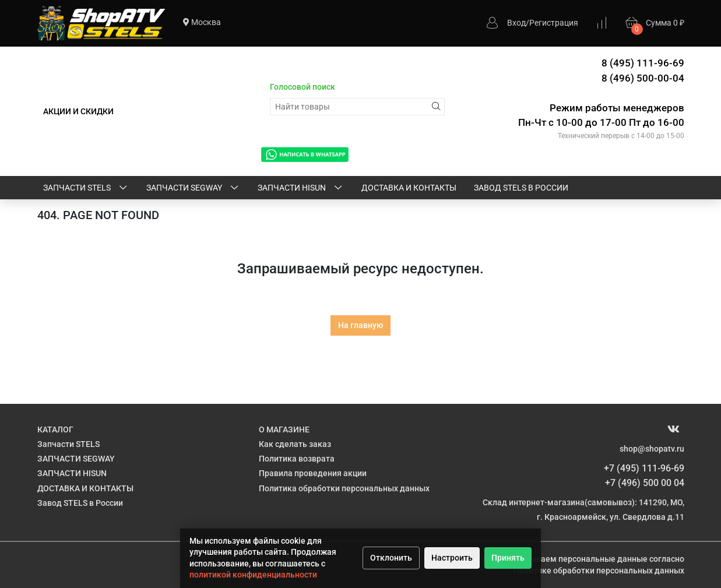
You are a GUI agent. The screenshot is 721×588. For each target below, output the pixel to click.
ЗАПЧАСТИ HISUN (301, 188)
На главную (360, 325)
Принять (508, 558)
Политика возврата (297, 459)
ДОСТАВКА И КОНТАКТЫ (409, 188)
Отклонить (391, 558)
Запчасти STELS (86, 188)
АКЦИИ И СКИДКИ (78, 111)
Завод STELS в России (521, 188)
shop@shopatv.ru (652, 449)
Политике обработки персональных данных (599, 571)
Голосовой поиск (303, 87)
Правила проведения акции (313, 473)
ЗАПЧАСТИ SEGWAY (193, 188)
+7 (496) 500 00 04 (645, 483)
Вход (516, 23)
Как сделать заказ (295, 444)
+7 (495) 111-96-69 (644, 468)
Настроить (452, 558)
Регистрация (554, 23)
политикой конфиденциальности (253, 575)
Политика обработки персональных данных (344, 488)
